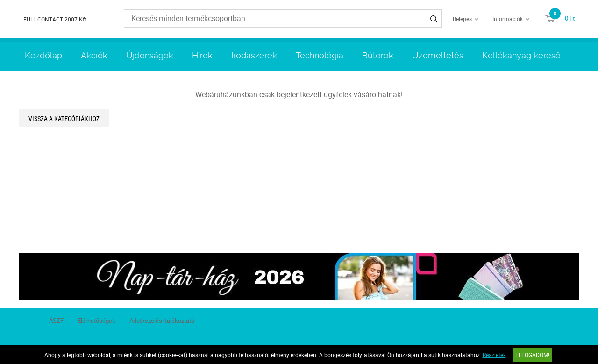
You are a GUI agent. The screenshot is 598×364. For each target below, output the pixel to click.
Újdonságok (150, 55)
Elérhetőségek (96, 321)
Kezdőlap (43, 55)
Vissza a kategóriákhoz (64, 118)
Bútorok (378, 55)
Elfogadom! (532, 355)
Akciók (94, 55)
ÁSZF (56, 321)
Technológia (320, 55)
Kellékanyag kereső (521, 55)
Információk (508, 19)
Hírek (202, 55)
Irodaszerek (254, 55)
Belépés (462, 19)
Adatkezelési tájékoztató (162, 321)
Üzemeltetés (438, 55)
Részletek (494, 355)
